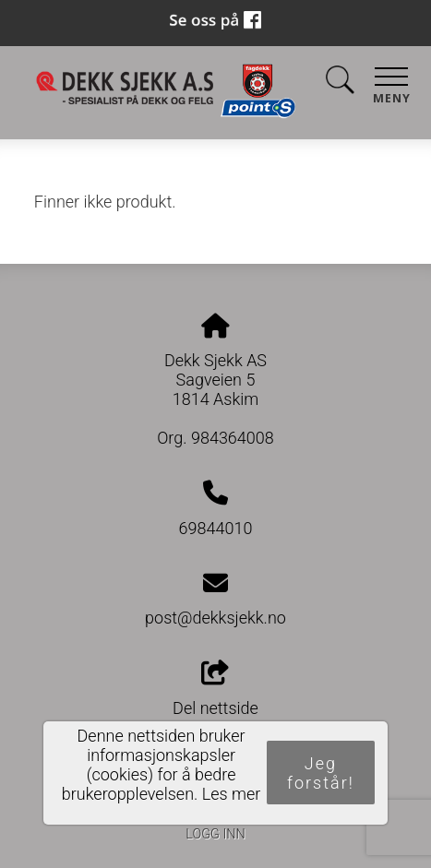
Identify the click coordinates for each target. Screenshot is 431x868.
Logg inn (215, 834)
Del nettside (215, 689)
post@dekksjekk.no (215, 618)
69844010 (216, 528)
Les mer (232, 794)
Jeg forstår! (321, 773)
